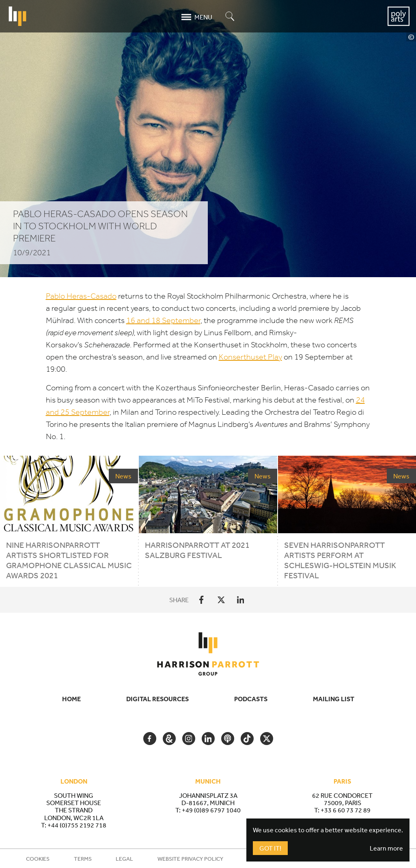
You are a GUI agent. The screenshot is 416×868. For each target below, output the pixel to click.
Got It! (270, 848)
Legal (124, 859)
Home (71, 699)
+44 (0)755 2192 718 (77, 825)
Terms (83, 859)
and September (163, 320)
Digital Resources (157, 699)
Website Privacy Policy (190, 859)
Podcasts (251, 699)
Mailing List (334, 699)
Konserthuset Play (250, 357)
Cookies (38, 859)
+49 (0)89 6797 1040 (211, 810)
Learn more (386, 848)
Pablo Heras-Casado (81, 296)
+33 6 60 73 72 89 (346, 810)
